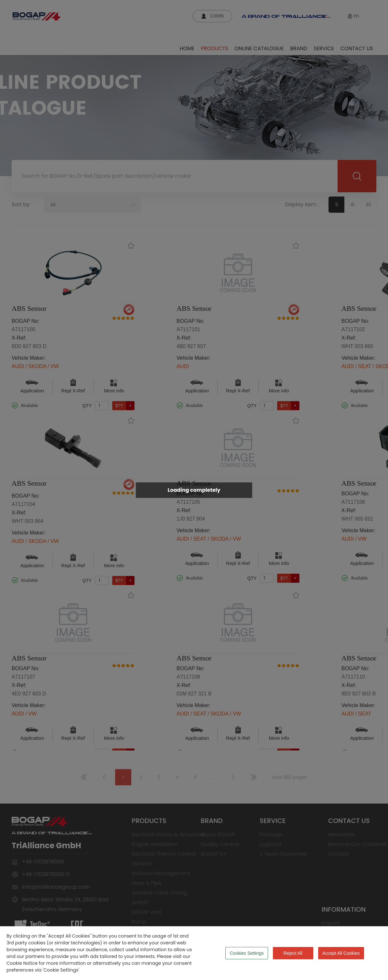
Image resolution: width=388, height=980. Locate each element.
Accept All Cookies (341, 953)
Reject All (293, 953)
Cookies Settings (247, 953)
